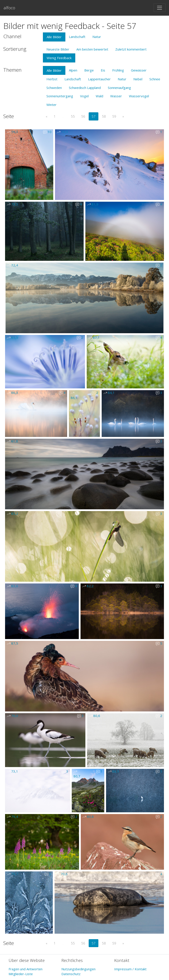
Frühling (118, 70)
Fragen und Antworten (26, 969)
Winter (51, 105)
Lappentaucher (99, 79)
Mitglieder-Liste (21, 974)
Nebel (138, 79)
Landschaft (77, 37)
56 (83, 116)
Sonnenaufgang (119, 88)
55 (73, 116)
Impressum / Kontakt (130, 969)
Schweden (54, 88)
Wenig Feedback (59, 58)
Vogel (84, 96)
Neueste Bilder (58, 49)
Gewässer (139, 70)
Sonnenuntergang (60, 96)
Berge (89, 70)
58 (104, 116)
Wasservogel (139, 96)
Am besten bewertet (92, 49)
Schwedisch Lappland (85, 88)
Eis (103, 70)
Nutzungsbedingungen (78, 969)
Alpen (73, 70)
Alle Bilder (54, 37)
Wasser (116, 96)
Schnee (155, 79)
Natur (97, 37)
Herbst (52, 79)
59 (114, 116)
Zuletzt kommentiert (131, 49)
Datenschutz (71, 974)
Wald (99, 96)
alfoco (9, 8)
